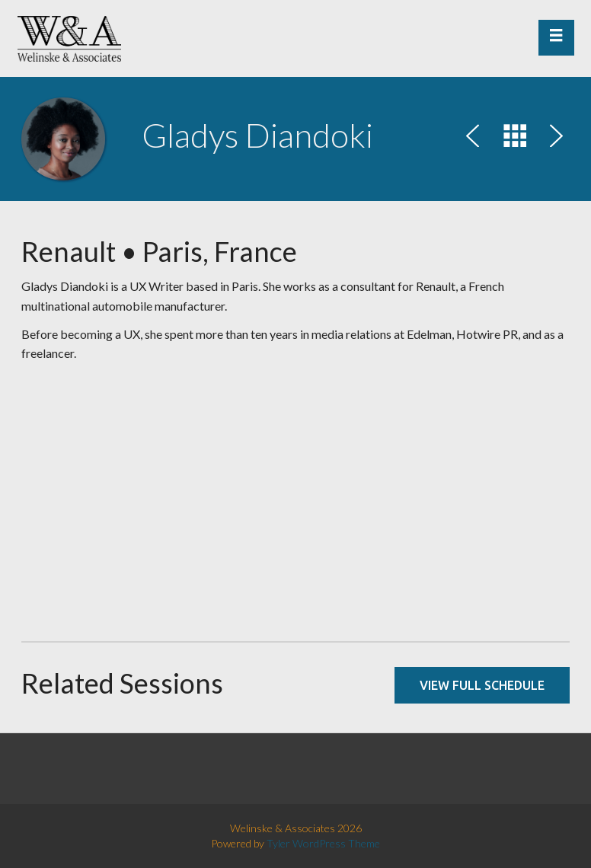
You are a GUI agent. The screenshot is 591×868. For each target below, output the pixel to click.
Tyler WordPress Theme (323, 843)
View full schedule (482, 685)
